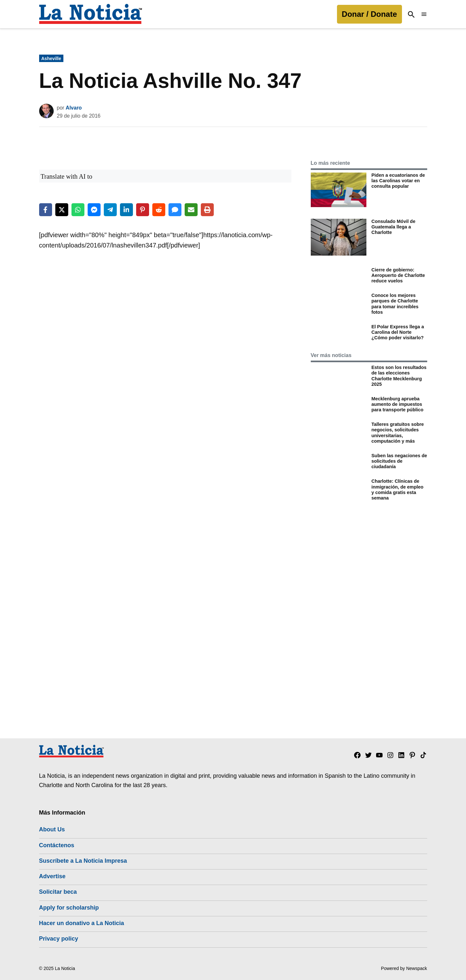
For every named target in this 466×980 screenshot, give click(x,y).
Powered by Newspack (404, 968)
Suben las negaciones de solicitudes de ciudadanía (399, 461)
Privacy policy (59, 939)
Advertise (52, 876)
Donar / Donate (369, 14)
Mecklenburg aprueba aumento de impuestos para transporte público (398, 404)
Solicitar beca (58, 892)
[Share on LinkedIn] (126, 210)
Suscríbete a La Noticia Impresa (83, 861)
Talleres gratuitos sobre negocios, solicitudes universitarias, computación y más (398, 433)
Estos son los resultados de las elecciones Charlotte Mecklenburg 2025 (399, 376)
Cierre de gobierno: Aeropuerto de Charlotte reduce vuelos (398, 275)
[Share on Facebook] (46, 210)
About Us (52, 829)
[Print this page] (207, 210)
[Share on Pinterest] (143, 210)
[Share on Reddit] (159, 210)
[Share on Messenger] (94, 210)
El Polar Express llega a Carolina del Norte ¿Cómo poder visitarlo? (398, 332)
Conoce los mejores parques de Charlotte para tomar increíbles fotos (395, 304)
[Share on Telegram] (110, 210)
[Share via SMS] (175, 210)
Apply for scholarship (69, 908)
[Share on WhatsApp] (78, 210)
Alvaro (74, 108)
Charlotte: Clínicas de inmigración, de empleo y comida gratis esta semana (398, 490)
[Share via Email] (191, 210)
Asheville (51, 58)
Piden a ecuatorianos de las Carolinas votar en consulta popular (398, 181)
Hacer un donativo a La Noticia (82, 923)
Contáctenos (57, 845)
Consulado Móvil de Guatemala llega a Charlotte (394, 227)
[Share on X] (62, 210)
